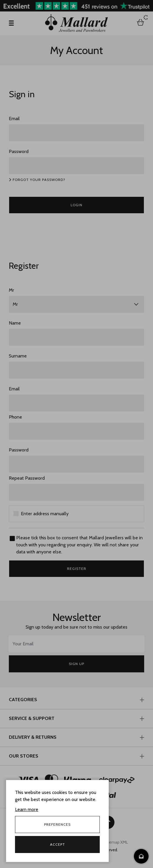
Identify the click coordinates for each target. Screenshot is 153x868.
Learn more (27, 809)
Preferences (57, 824)
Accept (58, 844)
